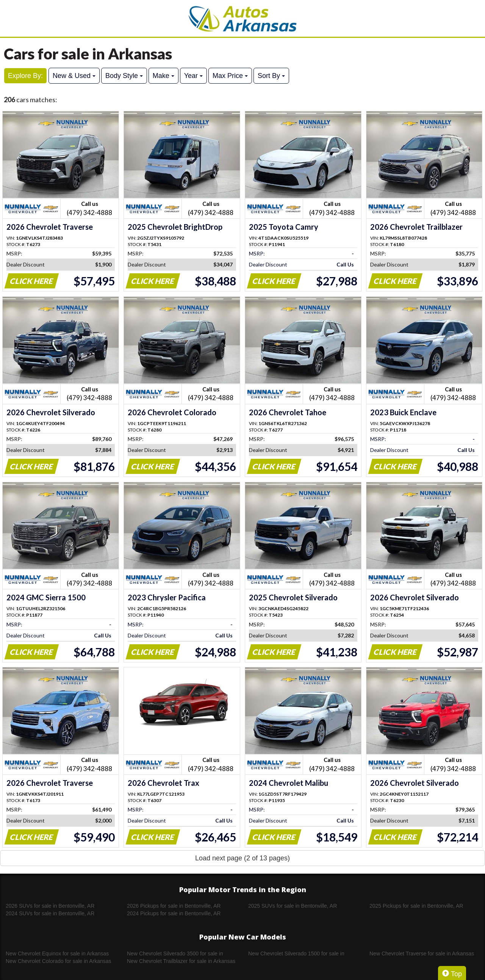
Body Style (124, 76)
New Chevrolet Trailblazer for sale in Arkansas (181, 961)
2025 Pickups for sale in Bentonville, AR (416, 906)
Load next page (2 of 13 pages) (242, 858)
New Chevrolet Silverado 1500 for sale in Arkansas (296, 954)
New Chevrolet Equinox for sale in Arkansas (57, 954)
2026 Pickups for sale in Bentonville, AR (174, 906)
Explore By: (25, 76)
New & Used (74, 76)
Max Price (230, 76)
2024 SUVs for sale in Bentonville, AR (50, 913)
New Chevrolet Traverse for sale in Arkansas (422, 954)
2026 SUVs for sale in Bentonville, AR (50, 906)
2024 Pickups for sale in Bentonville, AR (174, 913)
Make (163, 76)
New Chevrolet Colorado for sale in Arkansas (59, 961)
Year (193, 76)
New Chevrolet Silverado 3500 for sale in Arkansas (175, 954)
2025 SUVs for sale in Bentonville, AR (293, 906)
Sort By (271, 76)
